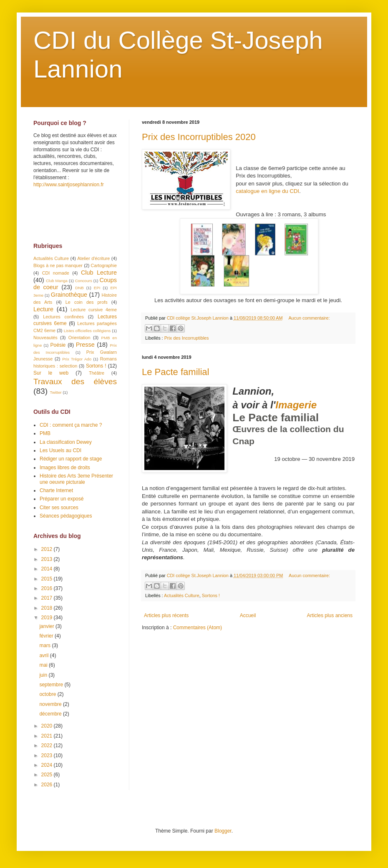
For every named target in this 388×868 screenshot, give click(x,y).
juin (44, 675)
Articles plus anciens (330, 615)
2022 (48, 745)
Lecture (43, 309)
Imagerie (296, 405)
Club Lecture (99, 273)
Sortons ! (211, 595)
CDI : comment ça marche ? (71, 425)
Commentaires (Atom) (198, 628)
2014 (48, 569)
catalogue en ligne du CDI (267, 191)
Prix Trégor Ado (77, 359)
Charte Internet (56, 490)
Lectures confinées (63, 317)
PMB (45, 433)
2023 (48, 755)
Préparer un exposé (62, 499)
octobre (48, 694)
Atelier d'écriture (93, 258)
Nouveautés (45, 338)
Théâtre (97, 373)
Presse (85, 345)
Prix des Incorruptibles (187, 338)
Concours (84, 281)
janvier (47, 626)
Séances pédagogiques (66, 516)
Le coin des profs (87, 302)
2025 (48, 775)
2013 (48, 559)
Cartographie (104, 265)
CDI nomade (56, 273)
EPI (97, 288)
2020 (48, 726)
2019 (48, 618)
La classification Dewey (66, 442)
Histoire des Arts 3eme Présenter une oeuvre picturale (76, 479)
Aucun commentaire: (309, 318)
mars (45, 645)
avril (44, 655)
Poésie (58, 345)
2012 (48, 549)
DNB (79, 288)
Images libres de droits (65, 468)
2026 (48, 785)
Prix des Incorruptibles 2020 (199, 137)
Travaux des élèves (75, 381)
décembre (51, 714)
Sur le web (51, 373)
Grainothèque (69, 295)
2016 (48, 588)
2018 (48, 608)
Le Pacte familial (175, 372)
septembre (52, 685)
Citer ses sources (59, 508)
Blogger (223, 831)
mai (44, 665)
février (47, 636)
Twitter (55, 392)
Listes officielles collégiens (87, 331)
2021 (48, 736)
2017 (48, 598)
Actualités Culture (182, 595)
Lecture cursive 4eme (94, 310)
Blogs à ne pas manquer (58, 265)
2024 (48, 765)
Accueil (248, 615)
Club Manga (57, 281)
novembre (51, 704)
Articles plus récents (166, 615)
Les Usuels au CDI (60, 450)
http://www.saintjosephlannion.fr (69, 185)
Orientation (79, 338)
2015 (48, 579)
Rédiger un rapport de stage (71, 459)
